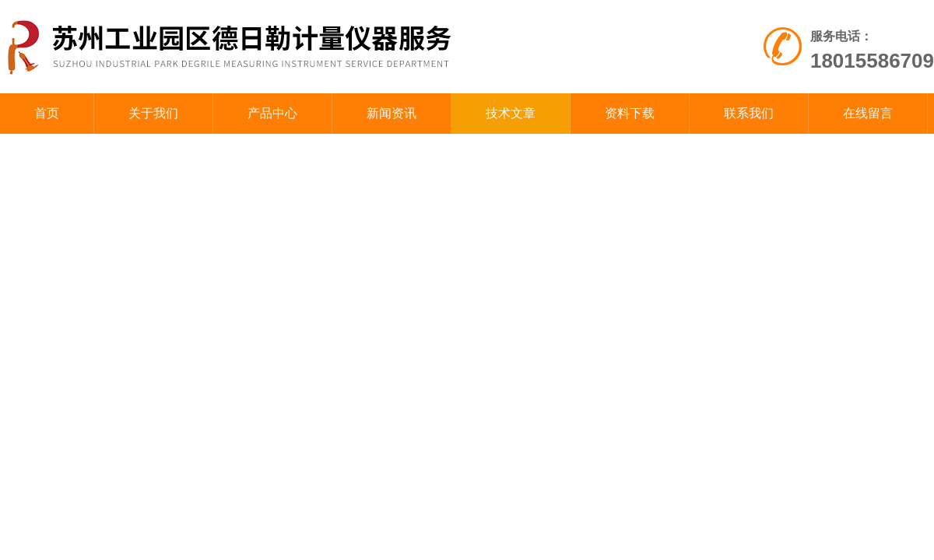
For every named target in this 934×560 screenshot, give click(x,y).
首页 (47, 113)
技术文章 (511, 113)
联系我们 (749, 113)
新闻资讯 (392, 113)
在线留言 (868, 113)
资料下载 (630, 113)
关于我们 (153, 113)
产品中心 (272, 113)
